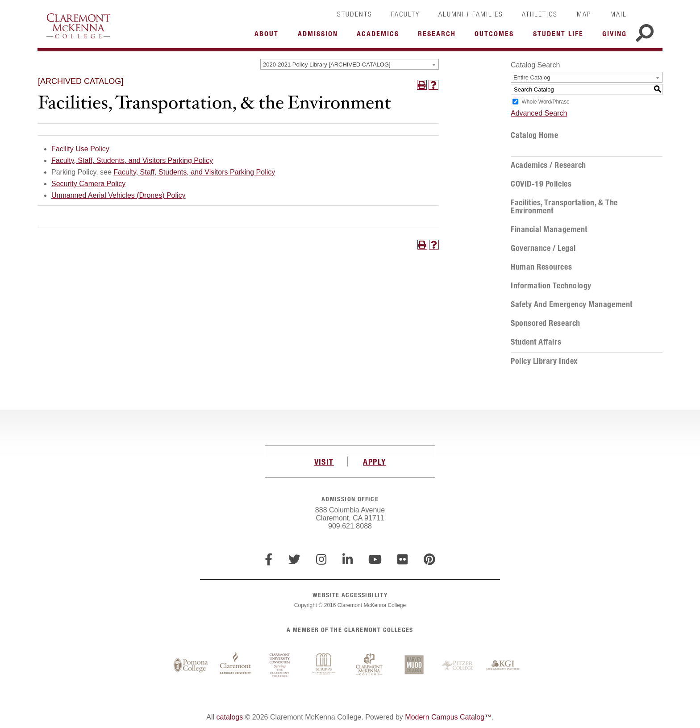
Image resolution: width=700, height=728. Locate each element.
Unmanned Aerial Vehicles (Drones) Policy (119, 195)
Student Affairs (536, 342)
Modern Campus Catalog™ (448, 717)
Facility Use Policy (80, 149)
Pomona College (191, 666)
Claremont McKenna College (78, 26)
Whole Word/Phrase (545, 102)
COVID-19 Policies (541, 184)
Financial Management (549, 229)
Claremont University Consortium (280, 666)
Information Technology (551, 286)
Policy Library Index (544, 361)
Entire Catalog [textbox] (532, 77)
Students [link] (355, 14)
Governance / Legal (543, 248)
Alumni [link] (451, 14)
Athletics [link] (540, 14)
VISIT (324, 462)
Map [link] (584, 14)
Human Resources (541, 267)
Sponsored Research (546, 323)
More (269, 36)
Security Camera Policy (88, 184)
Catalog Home (534, 135)
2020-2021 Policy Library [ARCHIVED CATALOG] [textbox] (327, 64)
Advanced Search (539, 113)
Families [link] (488, 14)
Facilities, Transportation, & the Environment (564, 207)
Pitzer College (458, 666)
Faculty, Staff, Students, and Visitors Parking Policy (132, 160)
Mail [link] (619, 14)
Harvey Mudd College (414, 666)
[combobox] (350, 64)
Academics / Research (548, 165)
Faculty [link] (405, 14)
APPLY (374, 462)
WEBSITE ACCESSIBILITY (350, 595)
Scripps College (325, 666)
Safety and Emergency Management (572, 304)
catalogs (230, 717)
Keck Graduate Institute (503, 666)
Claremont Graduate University (235, 666)
